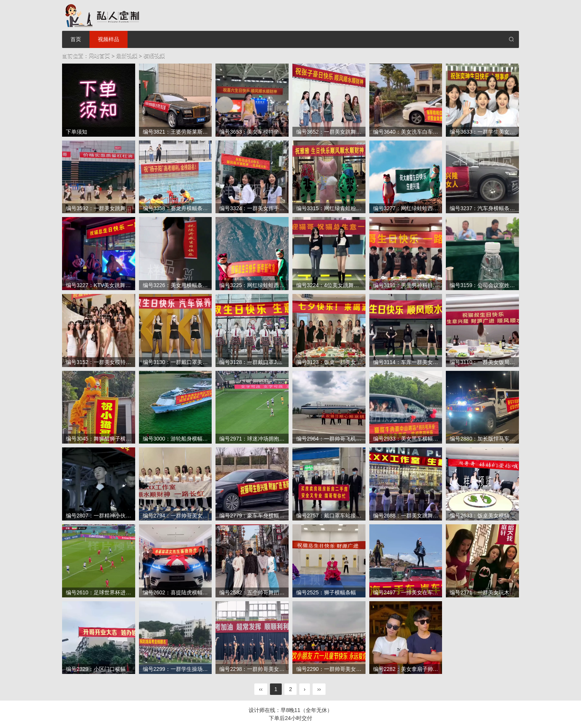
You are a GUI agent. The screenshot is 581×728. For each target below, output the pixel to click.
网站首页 (99, 56)
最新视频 (127, 56)
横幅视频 (154, 56)
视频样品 (109, 39)
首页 (76, 39)
